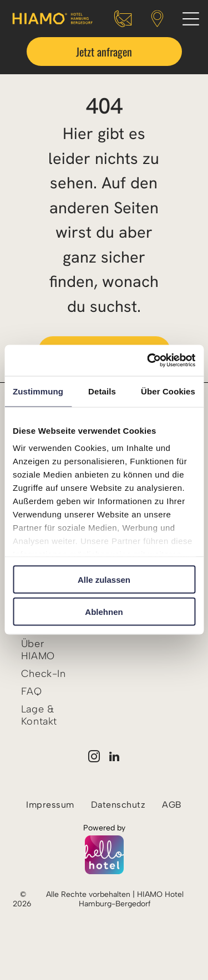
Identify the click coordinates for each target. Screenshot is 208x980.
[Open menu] (191, 19)
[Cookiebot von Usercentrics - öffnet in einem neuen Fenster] (148, 361)
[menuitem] (48, 650)
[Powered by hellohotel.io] (104, 856)
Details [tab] (102, 391)
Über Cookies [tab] (168, 391)
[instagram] (94, 758)
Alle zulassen (104, 579)
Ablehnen (104, 612)
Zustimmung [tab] (38, 391)
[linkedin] (114, 758)
